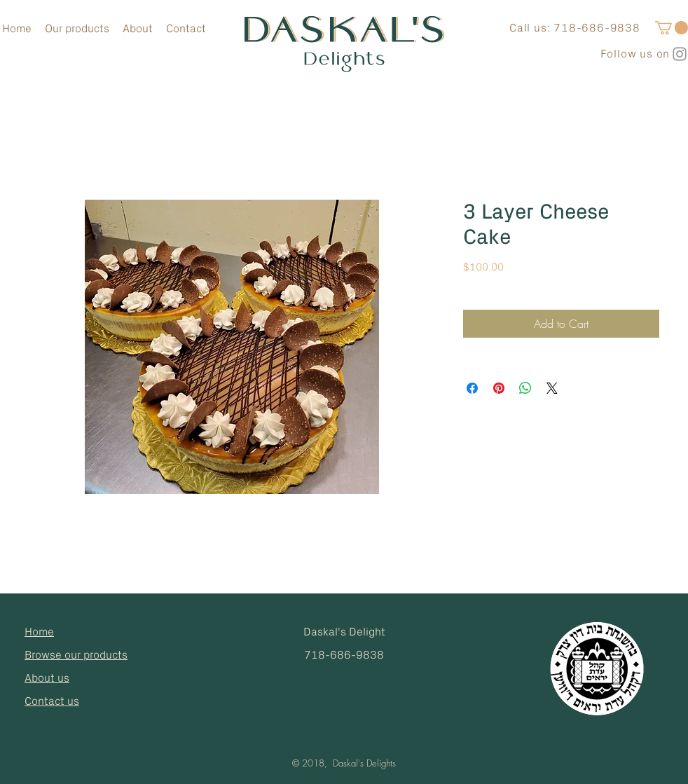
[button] (672, 28)
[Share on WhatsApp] (525, 388)
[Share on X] (552, 388)
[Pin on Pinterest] (499, 388)
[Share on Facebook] (472, 388)
